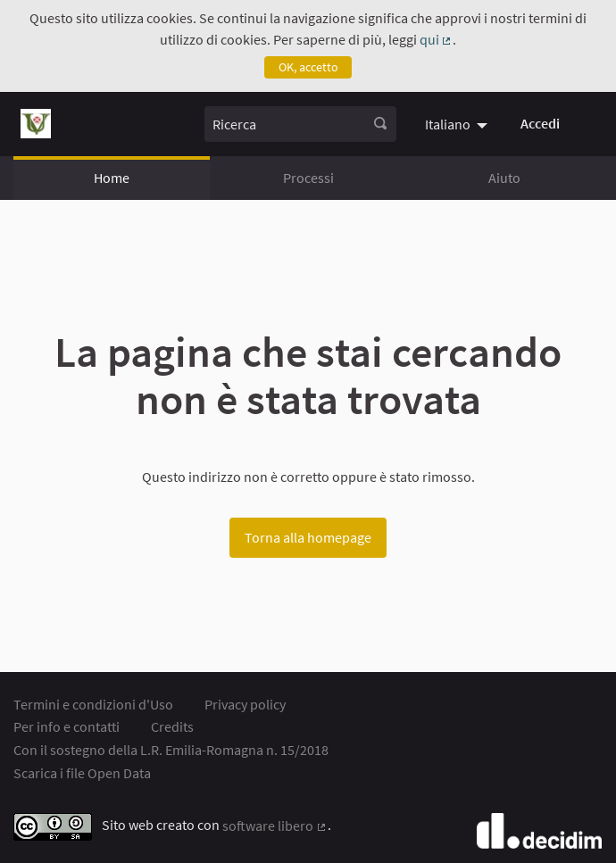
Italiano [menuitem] (448, 124)
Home (112, 178)
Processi (308, 178)
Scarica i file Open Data (82, 773)
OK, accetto (308, 67)
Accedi (540, 123)
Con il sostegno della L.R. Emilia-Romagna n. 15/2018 (171, 750)
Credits (172, 726)
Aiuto (504, 178)
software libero (275, 826)
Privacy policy (245, 704)
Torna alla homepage (308, 537)
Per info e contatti (67, 726)
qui (437, 39)
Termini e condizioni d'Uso (93, 704)
